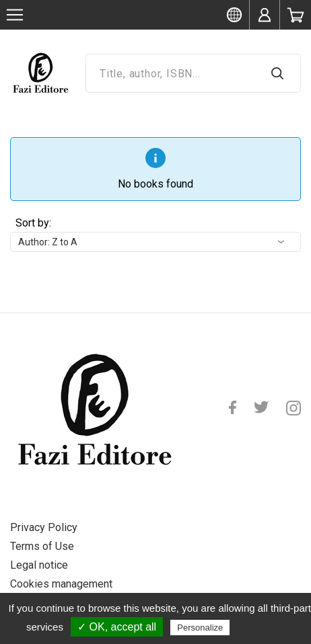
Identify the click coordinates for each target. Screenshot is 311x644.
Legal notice (39, 565)
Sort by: (33, 223)
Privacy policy (265, 627)
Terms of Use (42, 546)
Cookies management (61, 584)
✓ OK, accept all (117, 627)
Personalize (200, 628)
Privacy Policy (44, 527)
